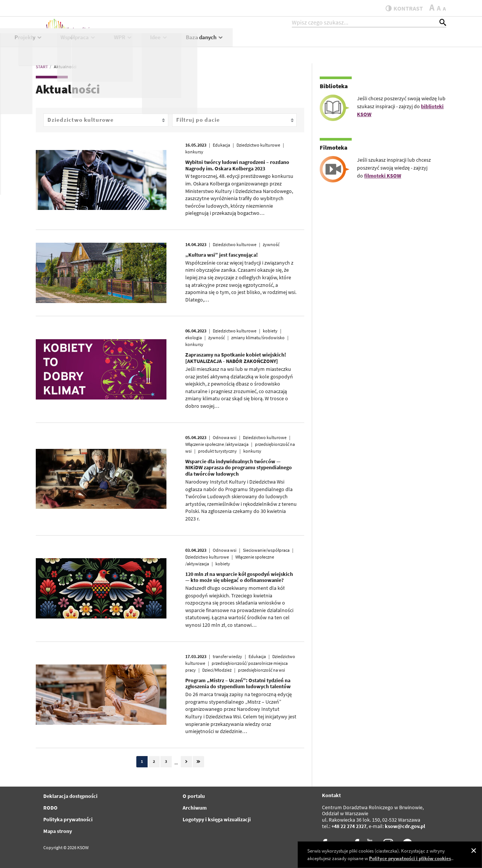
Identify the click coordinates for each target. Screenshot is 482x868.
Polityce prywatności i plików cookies (410, 858)
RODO (50, 808)
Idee (373, 44)
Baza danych (419, 44)
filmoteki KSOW (383, 176)
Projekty (242, 44)
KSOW (199, 44)
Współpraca (292, 44)
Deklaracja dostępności (70, 796)
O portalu (194, 796)
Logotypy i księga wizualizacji (217, 819)
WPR (337, 44)
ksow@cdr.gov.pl (405, 826)
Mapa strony (58, 831)
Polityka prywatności (68, 819)
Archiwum (195, 808)
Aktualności (155, 44)
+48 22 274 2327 (349, 826)
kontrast (400, 8)
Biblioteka (334, 86)
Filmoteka (334, 147)
